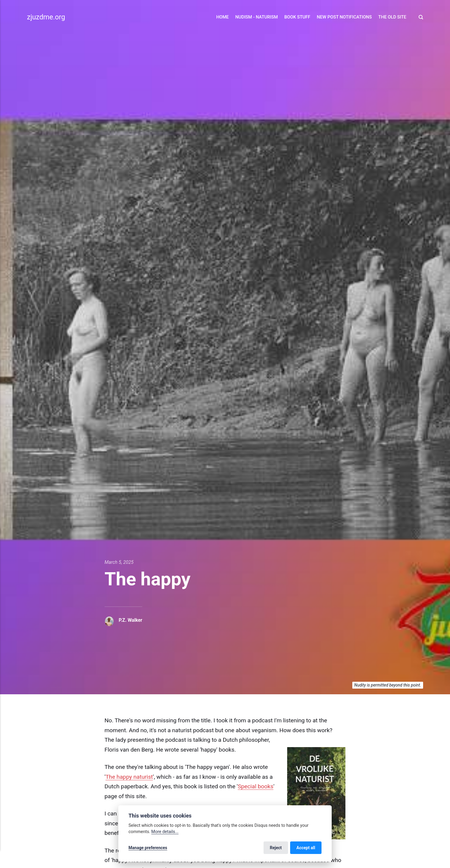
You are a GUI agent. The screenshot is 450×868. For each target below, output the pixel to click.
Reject (276, 848)
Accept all (306, 848)
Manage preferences (148, 848)
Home (223, 17)
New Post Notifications (344, 17)
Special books (256, 786)
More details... (165, 832)
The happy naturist (129, 777)
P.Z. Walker (130, 620)
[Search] (419, 17)
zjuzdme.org (46, 17)
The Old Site (392, 17)
